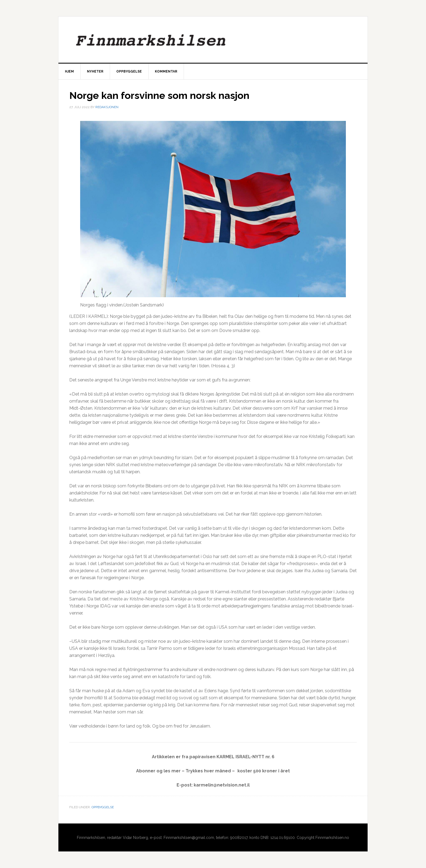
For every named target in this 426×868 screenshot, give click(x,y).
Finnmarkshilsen (213, 40)
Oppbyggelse (103, 807)
